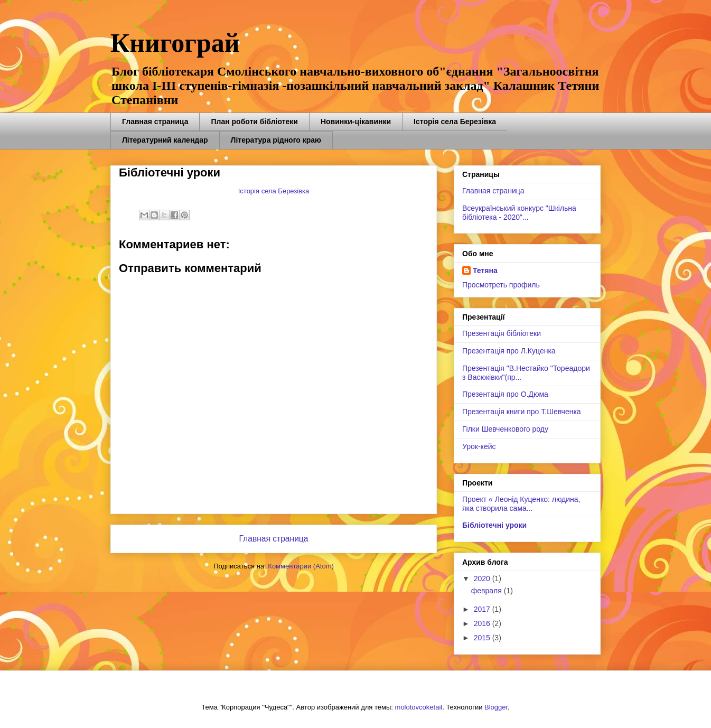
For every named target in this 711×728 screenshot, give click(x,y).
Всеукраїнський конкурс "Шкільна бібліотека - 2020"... (519, 213)
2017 (483, 609)
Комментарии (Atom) (301, 566)
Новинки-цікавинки (356, 122)
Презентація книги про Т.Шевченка (522, 412)
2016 (483, 623)
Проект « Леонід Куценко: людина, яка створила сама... (521, 504)
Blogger (496, 707)
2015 (483, 638)
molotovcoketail (419, 707)
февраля (488, 591)
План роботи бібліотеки (254, 122)
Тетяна (485, 270)
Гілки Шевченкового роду (505, 429)
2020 (483, 578)
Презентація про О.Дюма (505, 394)
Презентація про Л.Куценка (509, 351)
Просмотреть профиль (501, 285)
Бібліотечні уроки (494, 525)
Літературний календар (165, 140)
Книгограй (175, 43)
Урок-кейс (479, 446)
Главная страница (155, 122)
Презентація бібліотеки (502, 333)
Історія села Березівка (455, 122)
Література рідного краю (276, 140)
